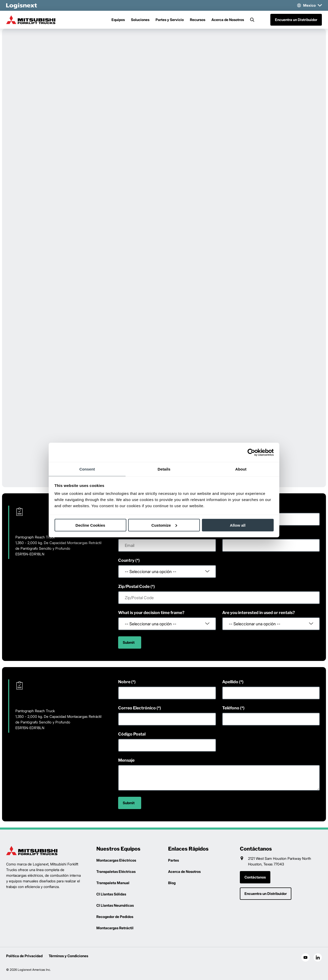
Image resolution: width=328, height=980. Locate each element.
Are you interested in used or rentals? (259, 613)
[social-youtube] (305, 957)
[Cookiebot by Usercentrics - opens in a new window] (251, 452)
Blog (172, 883)
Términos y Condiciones (68, 956)
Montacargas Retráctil (115, 928)
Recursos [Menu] (198, 20)
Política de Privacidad (24, 956)
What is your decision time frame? (151, 613)
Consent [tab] (87, 469)
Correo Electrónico (137, 708)
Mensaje (126, 760)
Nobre (124, 682)
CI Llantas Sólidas (111, 894)
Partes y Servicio (170, 20)
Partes (173, 860)
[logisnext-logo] (32, 851)
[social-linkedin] (318, 957)
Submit (129, 642)
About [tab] (241, 469)
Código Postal (132, 734)
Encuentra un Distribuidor (296, 20)
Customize (164, 525)
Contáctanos (255, 877)
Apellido (230, 682)
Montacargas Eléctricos (116, 860)
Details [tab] (164, 469)
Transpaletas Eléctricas (116, 871)
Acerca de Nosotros (228, 20)
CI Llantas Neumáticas (115, 905)
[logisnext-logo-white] (22, 5)
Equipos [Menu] (118, 20)
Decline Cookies (90, 525)
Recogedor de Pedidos (115, 917)
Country (126, 560)
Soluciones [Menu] (140, 20)
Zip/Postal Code (134, 586)
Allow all (238, 525)
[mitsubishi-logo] (32, 20)
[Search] (252, 20)
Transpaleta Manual (113, 883)
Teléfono (231, 708)
